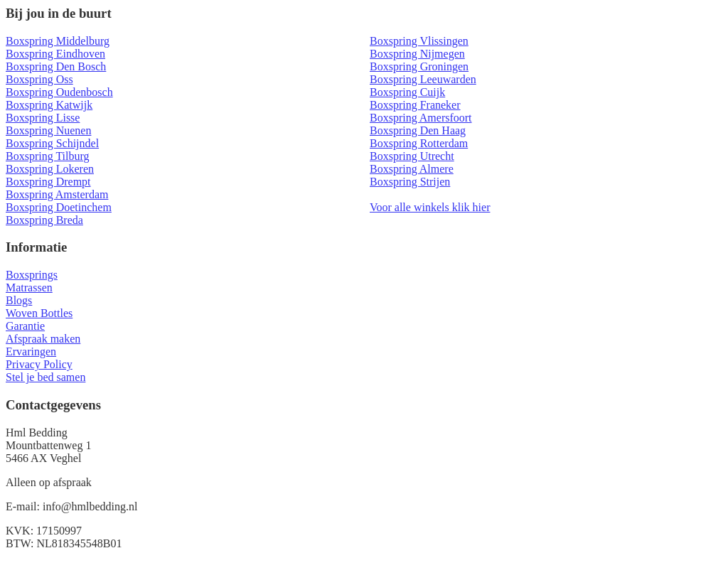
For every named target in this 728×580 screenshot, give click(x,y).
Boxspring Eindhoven (55, 54)
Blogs (19, 300)
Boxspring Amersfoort (421, 118)
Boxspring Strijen (410, 182)
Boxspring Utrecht (412, 156)
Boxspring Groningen (419, 66)
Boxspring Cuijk (407, 92)
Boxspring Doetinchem (59, 207)
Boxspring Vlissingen (419, 41)
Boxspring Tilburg (48, 156)
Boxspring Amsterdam (57, 194)
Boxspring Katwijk (49, 105)
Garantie (25, 326)
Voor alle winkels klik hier (430, 207)
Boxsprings (32, 275)
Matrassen (29, 288)
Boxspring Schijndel (52, 143)
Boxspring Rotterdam (419, 143)
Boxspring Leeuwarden (423, 79)
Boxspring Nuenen (48, 130)
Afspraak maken (43, 339)
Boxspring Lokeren (50, 169)
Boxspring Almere (412, 169)
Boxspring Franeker (415, 105)
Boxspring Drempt (48, 182)
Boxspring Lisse (43, 118)
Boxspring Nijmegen (417, 54)
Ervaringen (31, 351)
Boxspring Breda (44, 220)
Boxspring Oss (39, 79)
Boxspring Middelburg (58, 41)
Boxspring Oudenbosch (59, 92)
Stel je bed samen (45, 377)
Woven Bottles (39, 313)
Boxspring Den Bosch (56, 66)
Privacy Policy (39, 364)
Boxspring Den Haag (418, 130)
